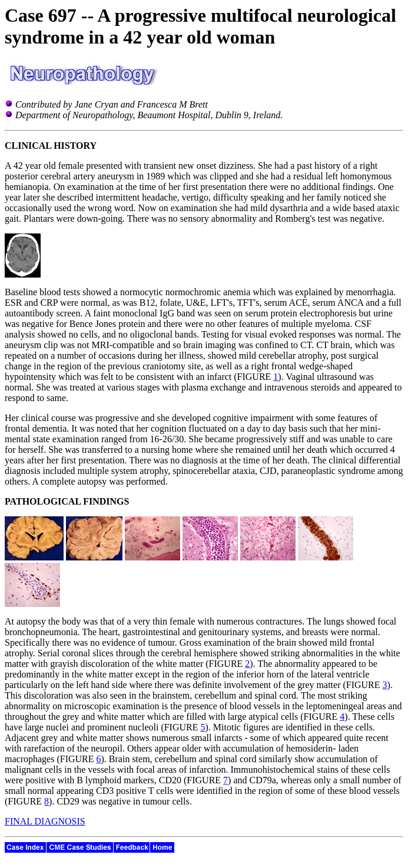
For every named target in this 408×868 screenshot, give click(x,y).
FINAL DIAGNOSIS (45, 821)
